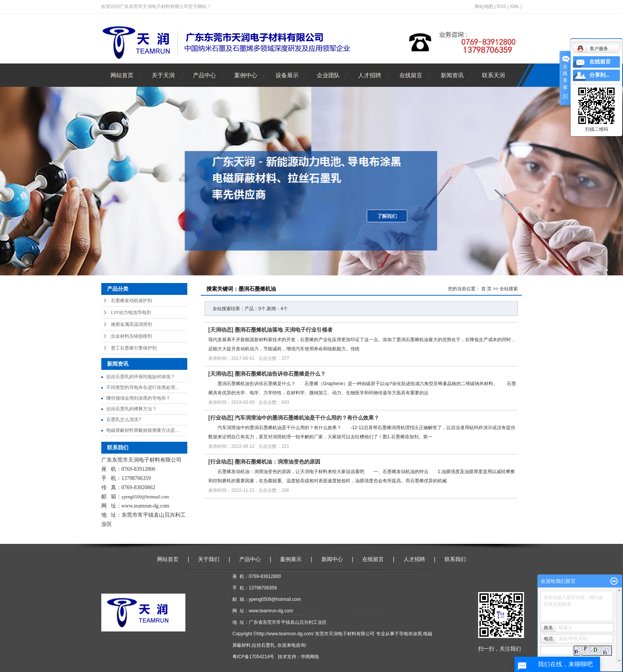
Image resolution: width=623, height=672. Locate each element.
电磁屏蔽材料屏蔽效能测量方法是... (143, 430)
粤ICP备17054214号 (253, 657)
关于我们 (209, 559)
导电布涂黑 (410, 634)
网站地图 (484, 7)
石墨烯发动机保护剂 (131, 301)
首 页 (486, 289)
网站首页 (122, 75)
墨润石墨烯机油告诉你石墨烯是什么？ (280, 374)
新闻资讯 (452, 75)
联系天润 (493, 75)
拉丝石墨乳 (263, 645)
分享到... (599, 75)
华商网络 (310, 657)
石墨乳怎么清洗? (124, 420)
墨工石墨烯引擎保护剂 (134, 348)
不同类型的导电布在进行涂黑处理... (143, 387)
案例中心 (246, 75)
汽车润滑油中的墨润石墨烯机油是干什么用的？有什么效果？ (307, 418)
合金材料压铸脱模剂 (131, 336)
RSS (502, 7)
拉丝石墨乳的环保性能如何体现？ (141, 377)
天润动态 (221, 330)
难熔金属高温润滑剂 (131, 324)
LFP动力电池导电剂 (131, 312)
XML (514, 7)
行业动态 (221, 418)
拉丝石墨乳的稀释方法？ (131, 409)
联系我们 (455, 559)
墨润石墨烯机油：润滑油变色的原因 (277, 462)
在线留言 (411, 75)
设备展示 (287, 75)
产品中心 (204, 75)
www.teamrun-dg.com (145, 506)
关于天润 (163, 75)
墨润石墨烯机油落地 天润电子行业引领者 (284, 330)
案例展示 (291, 559)
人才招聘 (370, 75)
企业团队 (328, 75)
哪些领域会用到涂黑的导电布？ (138, 398)
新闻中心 (332, 559)
